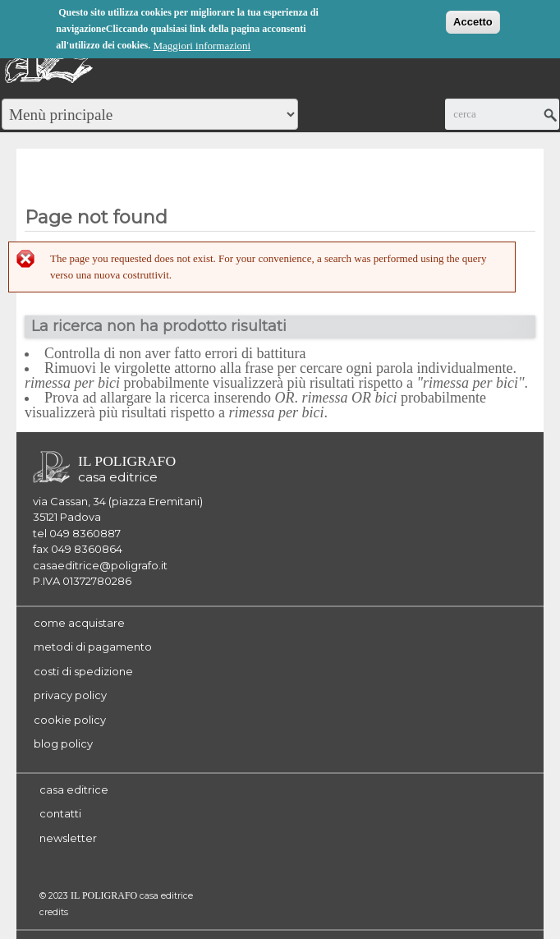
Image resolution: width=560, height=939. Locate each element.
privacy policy (70, 695)
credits (54, 912)
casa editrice (74, 789)
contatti (60, 813)
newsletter (68, 838)
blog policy (63, 743)
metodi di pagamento (93, 647)
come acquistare (79, 623)
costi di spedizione (83, 671)
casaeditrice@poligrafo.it (100, 565)
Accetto (473, 20)
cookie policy (70, 720)
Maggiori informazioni (202, 44)
